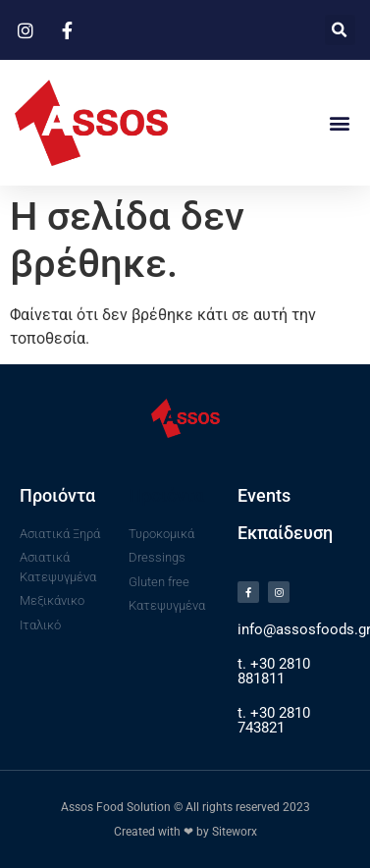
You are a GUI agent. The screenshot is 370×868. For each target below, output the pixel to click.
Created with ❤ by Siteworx (185, 832)
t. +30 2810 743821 (274, 720)
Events (264, 495)
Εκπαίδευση (285, 533)
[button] (340, 30)
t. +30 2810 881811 (274, 671)
